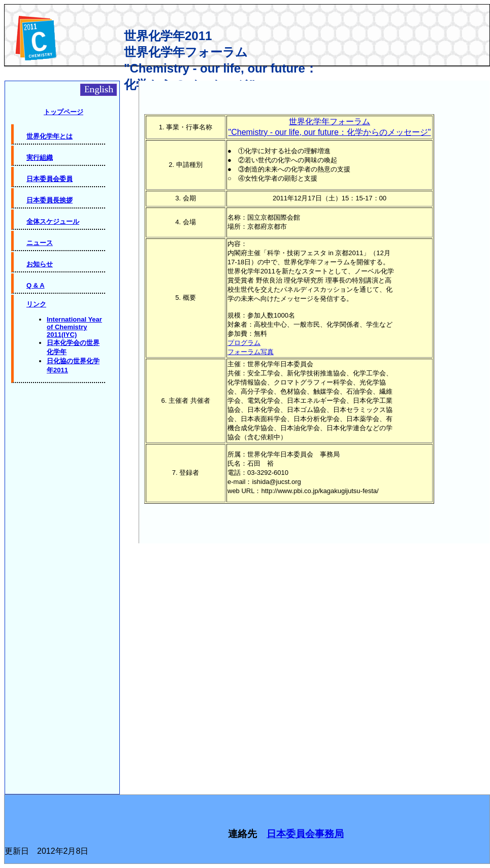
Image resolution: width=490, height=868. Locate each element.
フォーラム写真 (251, 352)
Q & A (36, 285)
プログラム (244, 343)
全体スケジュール (53, 221)
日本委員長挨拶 (50, 200)
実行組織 (40, 158)
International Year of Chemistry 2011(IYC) (74, 327)
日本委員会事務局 (305, 834)
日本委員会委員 (50, 179)
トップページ (63, 112)
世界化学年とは (50, 136)
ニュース (40, 243)
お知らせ (40, 264)
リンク (36, 304)
